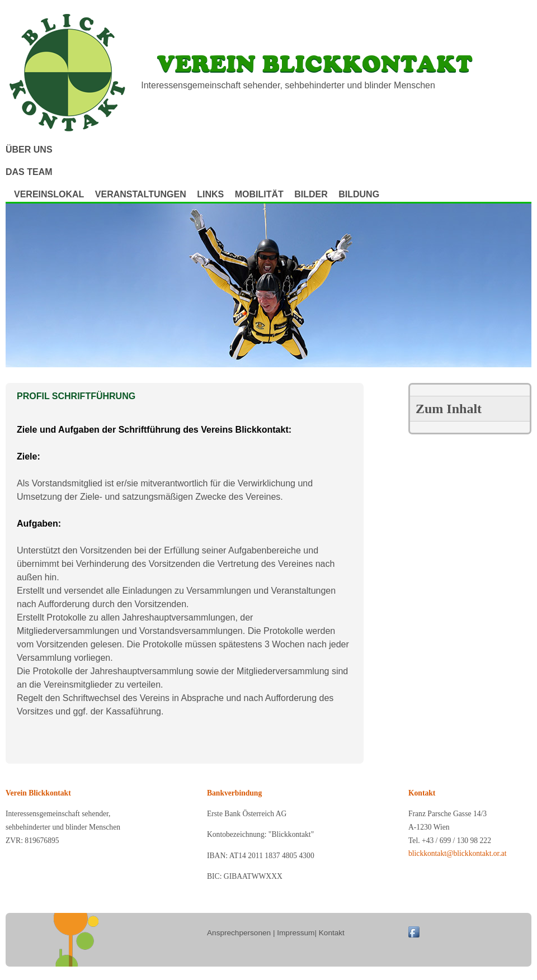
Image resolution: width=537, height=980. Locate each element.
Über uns (29, 150)
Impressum (296, 933)
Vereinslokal (49, 194)
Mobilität (259, 194)
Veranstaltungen (141, 194)
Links (210, 194)
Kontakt (332, 933)
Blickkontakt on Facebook (414, 932)
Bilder (311, 194)
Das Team (29, 172)
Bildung (359, 194)
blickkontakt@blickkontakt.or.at (458, 853)
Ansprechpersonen (239, 933)
